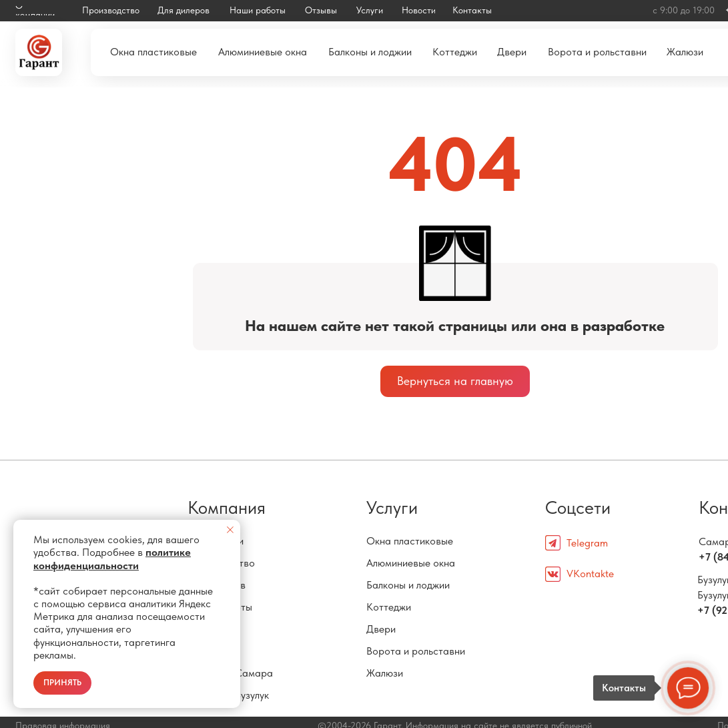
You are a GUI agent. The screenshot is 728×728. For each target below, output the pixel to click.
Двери (381, 629)
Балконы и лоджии (408, 585)
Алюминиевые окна (411, 563)
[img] (39, 52)
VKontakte (590, 574)
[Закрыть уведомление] (230, 530)
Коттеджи (389, 607)
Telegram (587, 543)
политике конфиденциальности (112, 559)
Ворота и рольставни (416, 651)
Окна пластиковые (410, 541)
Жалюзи (385, 673)
